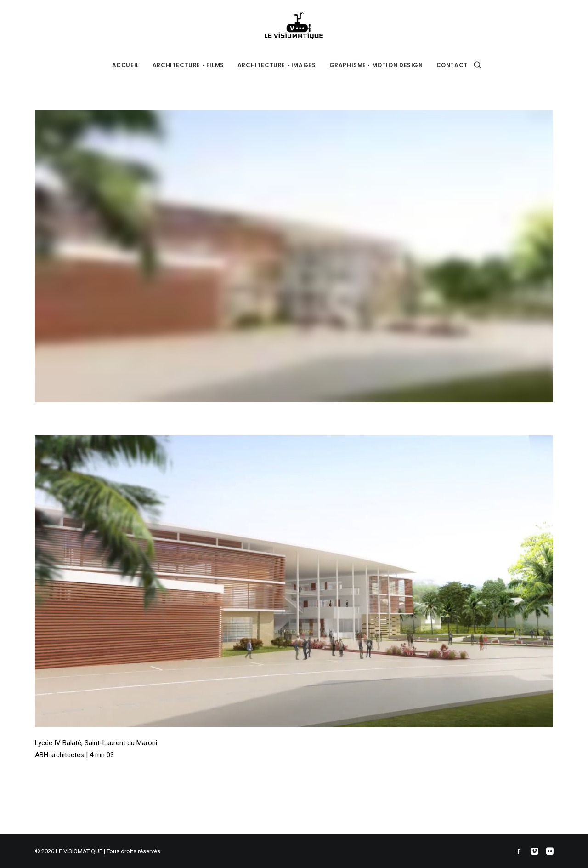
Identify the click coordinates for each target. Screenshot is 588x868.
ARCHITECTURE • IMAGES (277, 65)
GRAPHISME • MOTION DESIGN (376, 65)
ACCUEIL (126, 65)
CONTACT (452, 65)
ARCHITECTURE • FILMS (188, 65)
